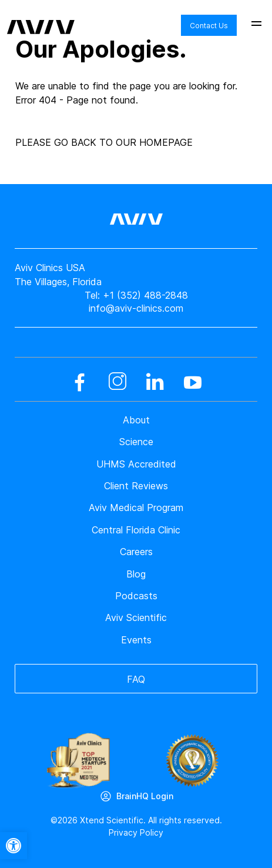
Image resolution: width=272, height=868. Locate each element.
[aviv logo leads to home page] (41, 18)
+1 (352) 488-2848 (145, 295)
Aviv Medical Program (136, 508)
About (136, 420)
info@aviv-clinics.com (136, 308)
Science (136, 442)
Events (136, 640)
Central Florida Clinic (136, 530)
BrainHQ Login (145, 796)
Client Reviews (136, 486)
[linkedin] (155, 382)
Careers (136, 552)
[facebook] (80, 382)
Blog (136, 574)
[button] (14, 846)
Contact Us (209, 26)
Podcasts (136, 596)
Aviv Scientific (136, 617)
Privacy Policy (136, 832)
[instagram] (117, 382)
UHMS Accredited (136, 464)
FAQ (136, 679)
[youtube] (193, 382)
